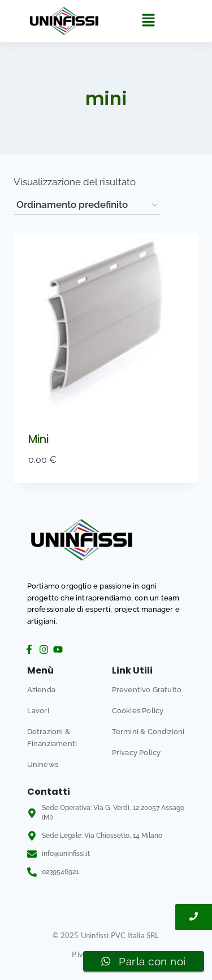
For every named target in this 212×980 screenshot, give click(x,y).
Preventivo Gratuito (147, 690)
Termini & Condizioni (148, 732)
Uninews (43, 764)
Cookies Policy (138, 711)
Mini (38, 439)
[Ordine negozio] (87, 205)
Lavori (38, 711)
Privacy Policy (137, 753)
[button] (148, 21)
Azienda (41, 690)
